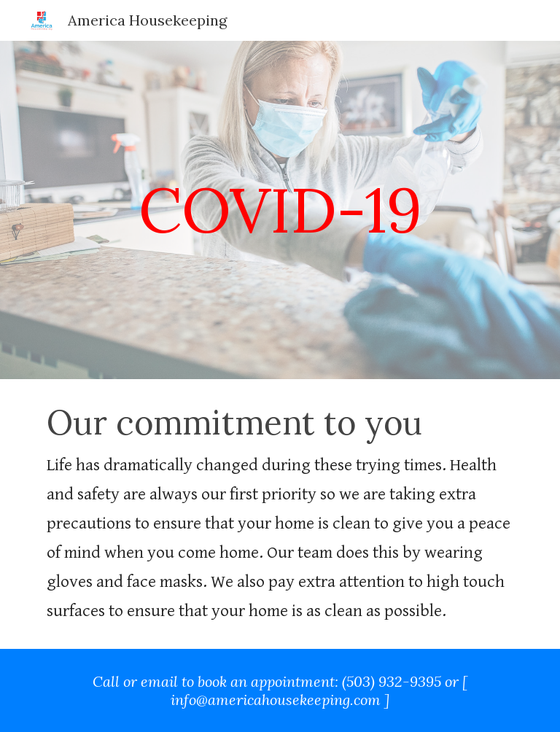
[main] (280, 210)
